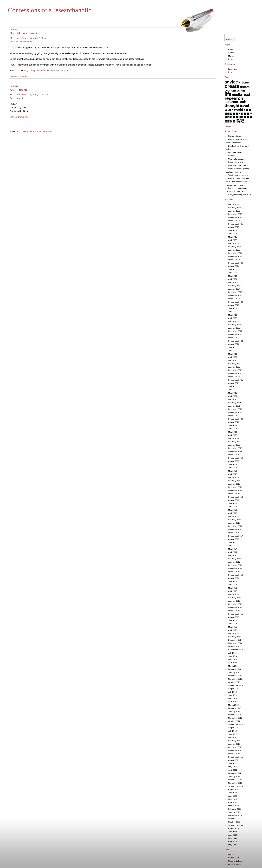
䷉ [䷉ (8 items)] (228, 114)
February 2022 (235, 364)
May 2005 (232, 845)
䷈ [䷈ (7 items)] (226, 114)
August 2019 (234, 461)
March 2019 (233, 477)
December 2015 (235, 604)
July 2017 (232, 542)
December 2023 (235, 292)
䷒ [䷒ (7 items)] (226, 117)
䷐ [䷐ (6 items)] (248, 114)
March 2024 (233, 282)
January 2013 (234, 711)
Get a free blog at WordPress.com (38, 131)
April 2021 (233, 396)
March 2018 (233, 516)
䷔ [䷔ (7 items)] (231, 117)
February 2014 (235, 669)
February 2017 (235, 559)
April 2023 (233, 318)
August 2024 (234, 266)
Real (24, 38)
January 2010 (234, 812)
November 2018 (235, 490)
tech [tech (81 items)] (242, 102)
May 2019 (232, 471)
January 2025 (234, 250)
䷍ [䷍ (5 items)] (239, 114)
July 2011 (232, 763)
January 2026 (234, 211)
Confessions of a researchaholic (50, 10)
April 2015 (233, 630)
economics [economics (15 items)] (232, 91)
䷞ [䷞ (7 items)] (231, 121)
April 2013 (233, 702)
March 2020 (233, 438)
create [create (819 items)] (232, 86)
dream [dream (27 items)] (245, 87)
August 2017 (234, 539)
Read (231, 59)
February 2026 (235, 208)
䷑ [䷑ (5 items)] (251, 114)
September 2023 (235, 302)
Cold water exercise (237, 159)
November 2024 (235, 256)
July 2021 (232, 386)
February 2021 (235, 403)
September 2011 (235, 757)
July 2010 (232, 793)
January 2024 (234, 289)
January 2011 (234, 776)
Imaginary (232, 69)
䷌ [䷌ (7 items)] (237, 114)
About (231, 49)
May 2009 (232, 838)
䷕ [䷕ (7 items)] (234, 117)
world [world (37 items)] (239, 110)
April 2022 (233, 357)
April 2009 (233, 841)
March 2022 (233, 360)
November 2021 (235, 373)
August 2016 (234, 578)
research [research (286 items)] (234, 98)
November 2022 (235, 334)
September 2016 (235, 575)
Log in (231, 854)
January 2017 (234, 562)
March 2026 (233, 204)
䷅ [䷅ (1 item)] (245, 110)
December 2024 (235, 253)
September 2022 (235, 341)
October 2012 (234, 721)
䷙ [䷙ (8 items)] (245, 117)
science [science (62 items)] (231, 102)
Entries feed (233, 858)
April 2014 (233, 663)
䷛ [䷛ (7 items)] (251, 117)
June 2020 (233, 429)
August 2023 (234, 305)
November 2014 (235, 643)
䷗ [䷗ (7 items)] (239, 117)
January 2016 (234, 601)
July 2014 (232, 653)
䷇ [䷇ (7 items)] (250, 110)
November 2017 (235, 529)
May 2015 (232, 627)
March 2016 (233, 594)
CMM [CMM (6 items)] (246, 83)
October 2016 (234, 572)
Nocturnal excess (236, 136)
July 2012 (232, 731)
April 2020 (233, 435)
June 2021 (233, 390)
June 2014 (233, 656)
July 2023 (232, 308)
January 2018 (234, 523)
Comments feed (235, 861)
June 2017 (233, 546)
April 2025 (233, 240)
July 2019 (232, 464)
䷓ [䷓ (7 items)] (228, 117)
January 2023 (234, 328)
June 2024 (233, 273)
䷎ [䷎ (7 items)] (242, 114)
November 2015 (235, 607)
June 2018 (233, 507)
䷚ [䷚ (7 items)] (248, 117)
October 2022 (234, 338)
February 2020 (235, 442)
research (28, 42)
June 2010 (233, 796)
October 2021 (234, 377)
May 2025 (232, 237)
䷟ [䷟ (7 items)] (234, 121)
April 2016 (233, 591)
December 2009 (235, 815)
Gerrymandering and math (240, 195)
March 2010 (233, 806)
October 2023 (234, 299)
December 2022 (235, 331)
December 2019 (235, 448)
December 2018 (235, 487)
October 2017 (234, 533)
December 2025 (235, 214)
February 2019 (235, 481)
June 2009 (233, 835)
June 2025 (233, 234)
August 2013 (234, 689)
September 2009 (235, 825)
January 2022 (234, 367)
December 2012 (235, 715)
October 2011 (234, 754)
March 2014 (233, 666)
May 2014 (232, 659)
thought (19, 98)
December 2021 (235, 370)
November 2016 (235, 568)
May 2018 (232, 510)
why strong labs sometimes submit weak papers (48, 71)
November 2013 (235, 679)
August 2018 (234, 500)
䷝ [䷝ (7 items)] (228, 121)
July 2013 (232, 692)
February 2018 (235, 520)
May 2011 (232, 767)
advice (19, 42)
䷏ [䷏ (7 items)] (245, 114)
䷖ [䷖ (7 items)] (237, 117)
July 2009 (232, 832)
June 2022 (233, 351)
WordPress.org (235, 864)
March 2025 (233, 243)
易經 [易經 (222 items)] (240, 121)
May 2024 (232, 276)
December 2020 (235, 409)
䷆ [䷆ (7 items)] (247, 110)
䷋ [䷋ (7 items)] (234, 114)
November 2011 (235, 750)
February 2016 (235, 598)
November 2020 (235, 412)
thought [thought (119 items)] (232, 106)
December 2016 (235, 565)
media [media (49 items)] (237, 95)
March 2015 (233, 633)
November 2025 (235, 217)
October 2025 (234, 221)
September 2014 (235, 650)
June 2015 (233, 624)
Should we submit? (23, 33)
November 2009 (235, 819)
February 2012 (235, 741)
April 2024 (233, 279)
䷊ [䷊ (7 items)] (231, 114)
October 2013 (234, 682)
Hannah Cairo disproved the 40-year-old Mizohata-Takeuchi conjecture (238, 182)
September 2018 (235, 497)
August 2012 (234, 728)
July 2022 (232, 347)
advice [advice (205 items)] (231, 82)
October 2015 (234, 611)
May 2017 (232, 549)
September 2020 (235, 419)
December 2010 (235, 780)
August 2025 (234, 227)
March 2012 (233, 737)
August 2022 (234, 344)
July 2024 (232, 269)
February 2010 (235, 809)
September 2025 (235, 224)
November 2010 (235, 783)
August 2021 (234, 383)
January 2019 (234, 484)
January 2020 (234, 445)
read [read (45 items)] (246, 95)
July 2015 (232, 620)
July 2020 (232, 425)
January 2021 (234, 406)
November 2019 (235, 451)
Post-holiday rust (235, 162)
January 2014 (234, 672)
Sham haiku (18, 90)
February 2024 (235, 286)
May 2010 (232, 799)
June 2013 (233, 695)
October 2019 (234, 455)
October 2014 (234, 646)
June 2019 (233, 468)
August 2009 (234, 828)
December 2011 (235, 747)
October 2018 (234, 494)
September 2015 (235, 614)
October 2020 (234, 416)
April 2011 (233, 770)
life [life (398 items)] (228, 94)
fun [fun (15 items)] (243, 91)
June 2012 (233, 734)
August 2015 (234, 617)
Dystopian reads (235, 152)
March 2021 (233, 399)
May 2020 (232, 432)
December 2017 (235, 526)
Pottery (231, 156)
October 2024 (234, 260)
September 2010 (235, 786)
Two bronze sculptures (238, 175)
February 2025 (235, 247)
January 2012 (234, 744)
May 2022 (232, 354)
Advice (231, 53)
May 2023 (232, 315)
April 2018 (233, 513)
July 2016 (232, 581)
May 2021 (232, 393)
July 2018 (232, 503)
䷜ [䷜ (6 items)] (226, 121)
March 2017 (233, 555)
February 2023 (235, 325)
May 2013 (232, 698)
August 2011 (234, 760)
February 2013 (235, 708)
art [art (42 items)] (241, 82)
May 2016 (232, 588)
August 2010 (234, 789)
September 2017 (235, 536)
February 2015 (235, 637)
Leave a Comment (19, 76)
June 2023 (233, 312)
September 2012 (235, 724)
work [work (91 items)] (229, 110)
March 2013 (233, 705)
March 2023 (233, 321)
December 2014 (235, 640)
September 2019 (235, 458)
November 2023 (235, 295)
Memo (231, 56)
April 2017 (233, 552)
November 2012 (235, 718)
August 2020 (234, 422)
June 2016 (233, 585)
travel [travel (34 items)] (244, 106)
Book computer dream (238, 165)
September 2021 (235, 380)
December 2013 (235, 676)
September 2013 (235, 685)
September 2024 (235, 263)
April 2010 (233, 802)
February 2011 (235, 773)
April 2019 (233, 474)
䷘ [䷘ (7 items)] (242, 117)
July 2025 (232, 230)
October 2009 (234, 822)
